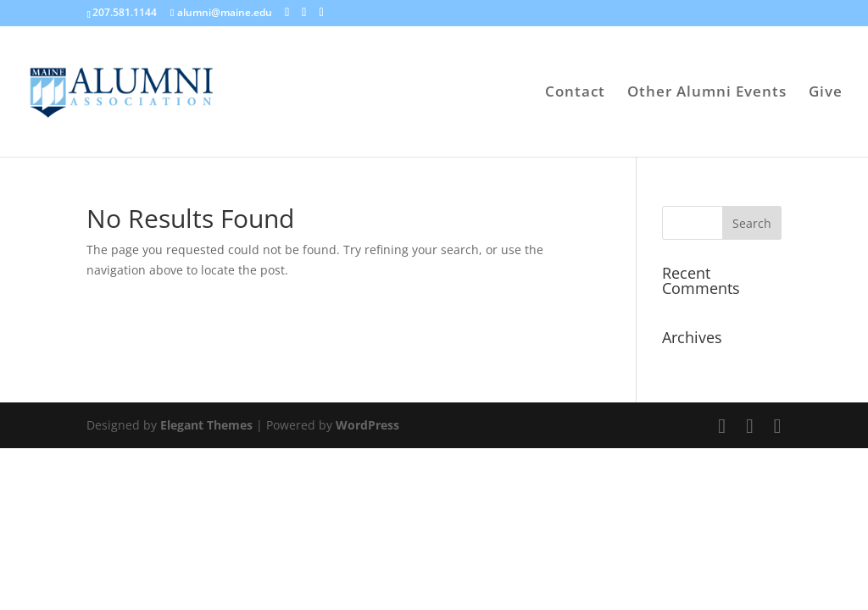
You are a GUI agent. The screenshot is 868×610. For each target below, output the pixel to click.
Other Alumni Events (707, 93)
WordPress (367, 425)
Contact (575, 93)
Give (826, 93)
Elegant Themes (206, 425)
